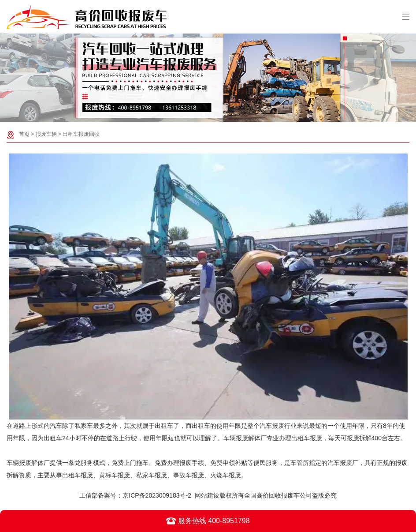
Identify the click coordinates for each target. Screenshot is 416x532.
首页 (24, 134)
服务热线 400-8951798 (208, 521)
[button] (204, 115)
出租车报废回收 (81, 134)
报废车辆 (46, 134)
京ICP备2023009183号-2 (157, 495)
